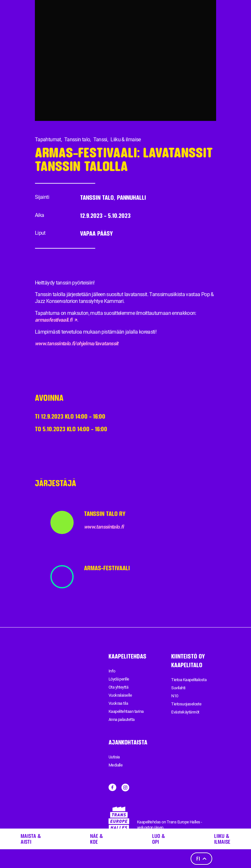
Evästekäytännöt (185, 712)
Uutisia (114, 757)
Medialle (116, 765)
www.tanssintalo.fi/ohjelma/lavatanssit (77, 343)
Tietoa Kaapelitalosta (189, 680)
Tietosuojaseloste (186, 704)
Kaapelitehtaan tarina (126, 711)
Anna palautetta (122, 719)
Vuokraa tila (118, 703)
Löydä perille (119, 679)
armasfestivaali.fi (56, 320)
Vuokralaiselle (120, 695)
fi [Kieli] (201, 858)
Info (112, 671)
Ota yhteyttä (119, 687)
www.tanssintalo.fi (104, 527)
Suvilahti (178, 688)
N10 (175, 696)
